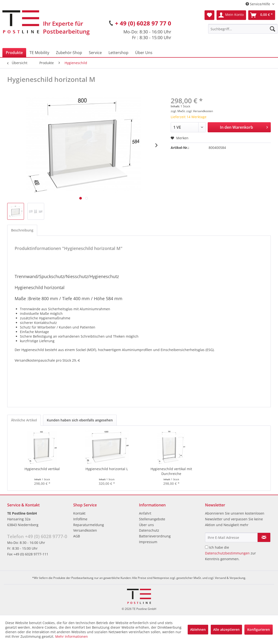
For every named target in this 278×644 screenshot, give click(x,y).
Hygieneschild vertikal (42, 469)
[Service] (95, 53)
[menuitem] (243, 29)
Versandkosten (85, 530)
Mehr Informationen (72, 636)
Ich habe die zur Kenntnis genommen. (230, 553)
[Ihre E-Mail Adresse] (231, 537)
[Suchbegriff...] (243, 29)
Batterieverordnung (155, 536)
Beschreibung (22, 230)
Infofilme (80, 519)
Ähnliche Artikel (24, 420)
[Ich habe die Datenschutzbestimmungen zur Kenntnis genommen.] (207, 547)
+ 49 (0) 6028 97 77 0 (143, 23)
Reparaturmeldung (89, 525)
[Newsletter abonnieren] (264, 537)
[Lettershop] (118, 53)
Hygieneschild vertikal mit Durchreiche (171, 471)
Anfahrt (145, 513)
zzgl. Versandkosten (200, 111)
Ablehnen (198, 629)
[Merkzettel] (209, 15)
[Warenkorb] (262, 15)
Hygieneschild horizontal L (107, 469)
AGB (77, 536)
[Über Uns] (144, 53)
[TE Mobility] (39, 53)
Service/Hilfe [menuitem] (258, 4)
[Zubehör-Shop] (69, 53)
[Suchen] (272, 29)
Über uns (146, 525)
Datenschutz (149, 530)
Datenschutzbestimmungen (227, 553)
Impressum (148, 542)
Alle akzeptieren (226, 629)
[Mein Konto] (231, 15)
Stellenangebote (152, 519)
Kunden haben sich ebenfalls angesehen (80, 420)
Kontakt (79, 513)
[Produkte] (14, 53)
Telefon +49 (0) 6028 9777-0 (37, 536)
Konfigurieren (259, 629)
